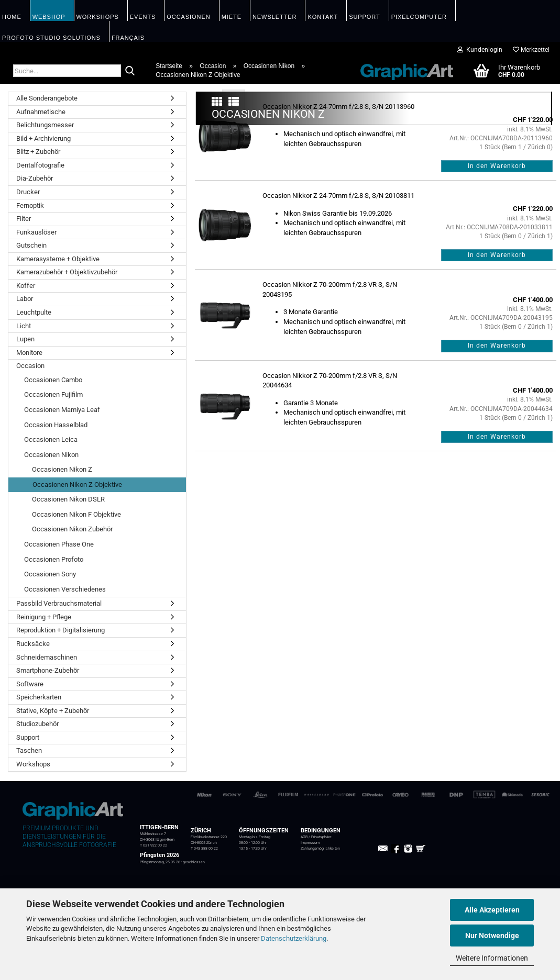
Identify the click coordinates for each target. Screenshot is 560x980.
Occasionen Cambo (53, 380)
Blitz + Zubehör (38, 152)
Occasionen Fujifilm (53, 394)
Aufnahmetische (41, 112)
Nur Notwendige (492, 936)
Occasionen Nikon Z (62, 469)
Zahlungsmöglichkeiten (320, 849)
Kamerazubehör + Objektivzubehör (67, 272)
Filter (24, 219)
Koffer (26, 286)
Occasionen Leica (51, 439)
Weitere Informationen (492, 958)
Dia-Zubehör (35, 178)
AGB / (306, 837)
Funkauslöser (36, 232)
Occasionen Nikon (51, 455)
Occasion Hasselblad (56, 425)
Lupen (25, 339)
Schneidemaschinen (47, 657)
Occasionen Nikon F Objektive (76, 514)
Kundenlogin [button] (480, 50)
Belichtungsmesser (45, 125)
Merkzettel (531, 50)
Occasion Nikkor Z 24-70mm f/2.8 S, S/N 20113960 (338, 243)
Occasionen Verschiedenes (65, 589)
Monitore (29, 353)
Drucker (28, 192)
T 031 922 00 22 (153, 845)
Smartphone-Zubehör (48, 670)
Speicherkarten (39, 697)
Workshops (33, 764)
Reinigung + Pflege (44, 617)
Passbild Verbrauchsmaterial (59, 603)
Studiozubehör (37, 724)
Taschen (29, 750)
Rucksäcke (33, 644)
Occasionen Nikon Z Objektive (77, 485)
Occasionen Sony (50, 574)
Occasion (30, 366)
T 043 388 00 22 (204, 849)
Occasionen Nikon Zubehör (72, 529)
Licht (24, 326)
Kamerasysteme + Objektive (58, 259)
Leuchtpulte (34, 312)
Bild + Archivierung (43, 138)
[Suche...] (130, 71)
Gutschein (31, 245)
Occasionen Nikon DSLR (68, 499)
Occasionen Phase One (59, 544)
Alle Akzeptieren (492, 910)
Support (28, 737)
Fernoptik (30, 205)
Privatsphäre (321, 837)
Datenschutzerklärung (294, 938)
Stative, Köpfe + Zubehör (53, 711)
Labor (25, 299)
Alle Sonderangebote (47, 98)
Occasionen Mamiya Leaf (62, 410)
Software (30, 684)
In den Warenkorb (497, 302)
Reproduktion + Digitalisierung (61, 630)
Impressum (310, 843)
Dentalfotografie (40, 165)
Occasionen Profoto (54, 559)
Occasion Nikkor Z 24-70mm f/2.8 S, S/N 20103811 (338, 332)
